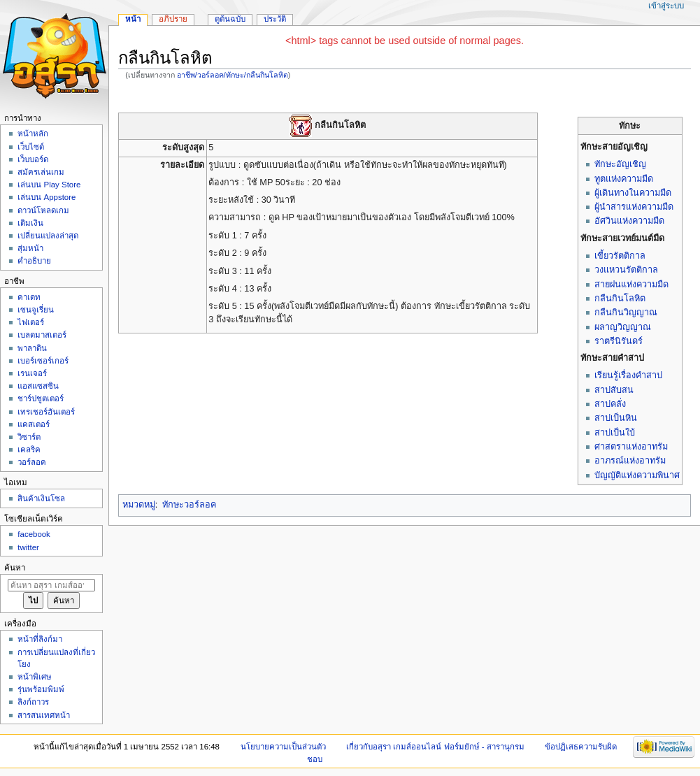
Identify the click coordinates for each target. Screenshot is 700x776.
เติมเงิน (30, 223)
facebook (34, 534)
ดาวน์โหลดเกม (43, 210)
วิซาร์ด (29, 437)
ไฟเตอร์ (31, 322)
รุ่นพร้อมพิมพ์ (41, 689)
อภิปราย (173, 19)
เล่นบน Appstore (47, 197)
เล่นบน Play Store (49, 185)
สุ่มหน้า (30, 248)
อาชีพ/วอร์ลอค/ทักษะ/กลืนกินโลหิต (233, 75)
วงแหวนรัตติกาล (626, 270)
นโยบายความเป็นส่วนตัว (283, 747)
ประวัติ (275, 19)
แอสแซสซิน (38, 386)
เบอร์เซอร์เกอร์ (43, 361)
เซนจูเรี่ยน (36, 310)
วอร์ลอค (32, 462)
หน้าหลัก (33, 134)
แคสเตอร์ (34, 424)
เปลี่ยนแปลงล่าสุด (48, 236)
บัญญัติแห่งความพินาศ (637, 475)
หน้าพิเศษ (35, 677)
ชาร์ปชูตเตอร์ (41, 398)
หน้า (133, 19)
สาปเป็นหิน (616, 418)
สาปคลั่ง (610, 404)
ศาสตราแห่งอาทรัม (631, 447)
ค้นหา (15, 568)
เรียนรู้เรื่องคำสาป (628, 375)
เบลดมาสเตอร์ (42, 335)
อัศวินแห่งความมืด (629, 221)
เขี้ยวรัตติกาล (620, 256)
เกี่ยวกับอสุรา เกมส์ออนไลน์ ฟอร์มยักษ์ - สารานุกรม (435, 747)
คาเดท (29, 297)
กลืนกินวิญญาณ (626, 312)
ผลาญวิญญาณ (623, 327)
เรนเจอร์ (32, 373)
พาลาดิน (32, 348)
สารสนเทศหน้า (44, 715)
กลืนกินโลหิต (620, 299)
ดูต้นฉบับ (230, 19)
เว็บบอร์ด (33, 159)
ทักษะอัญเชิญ (620, 164)
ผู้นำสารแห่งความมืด (634, 207)
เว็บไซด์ (31, 147)
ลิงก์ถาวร (33, 702)
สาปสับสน (614, 390)
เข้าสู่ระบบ (666, 6)
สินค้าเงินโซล (41, 498)
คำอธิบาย (34, 261)
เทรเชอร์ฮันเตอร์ (46, 412)
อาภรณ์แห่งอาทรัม (630, 461)
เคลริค (29, 450)
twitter (28, 547)
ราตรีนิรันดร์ (619, 341)
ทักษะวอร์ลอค (189, 505)
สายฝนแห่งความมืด (631, 285)
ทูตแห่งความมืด (624, 179)
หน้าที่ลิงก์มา (40, 639)
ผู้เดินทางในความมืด (633, 193)
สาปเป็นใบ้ (615, 433)
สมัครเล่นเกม (41, 172)
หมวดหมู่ (139, 505)
